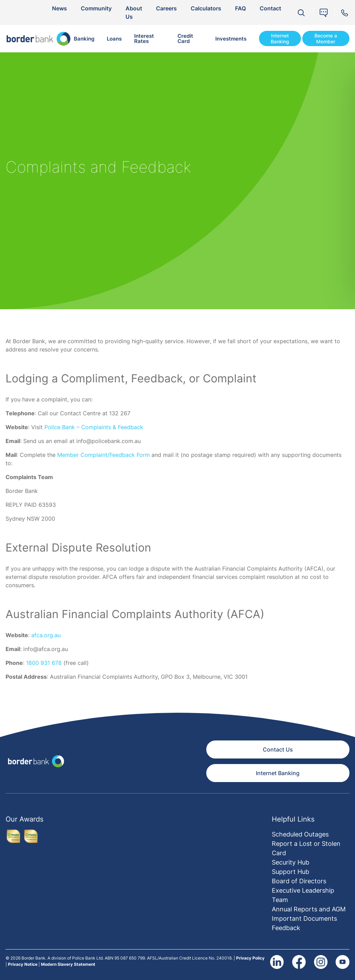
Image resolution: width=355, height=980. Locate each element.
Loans (114, 39)
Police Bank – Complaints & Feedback (94, 427)
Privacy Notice (23, 964)
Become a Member (326, 39)
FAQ (240, 8)
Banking (84, 39)
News (59, 8)
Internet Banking (280, 39)
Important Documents (304, 918)
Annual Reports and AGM (309, 909)
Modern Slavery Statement (68, 964)
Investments (231, 39)
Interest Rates (144, 38)
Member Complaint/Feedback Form (103, 455)
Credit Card (185, 38)
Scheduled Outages (300, 834)
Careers (166, 8)
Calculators (206, 8)
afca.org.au (46, 635)
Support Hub (291, 872)
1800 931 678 (44, 663)
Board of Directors (299, 881)
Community (96, 8)
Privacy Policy (250, 958)
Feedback (286, 928)
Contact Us (278, 749)
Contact (270, 8)
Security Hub (291, 862)
